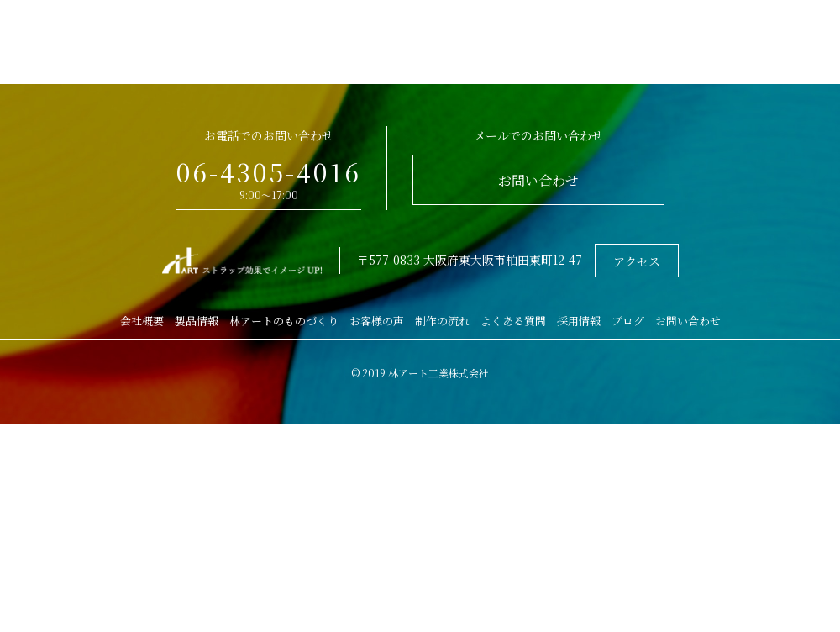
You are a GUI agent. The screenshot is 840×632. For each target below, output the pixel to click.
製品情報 (197, 321)
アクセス (637, 261)
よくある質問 (513, 321)
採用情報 (579, 321)
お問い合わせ (538, 180)
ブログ (628, 321)
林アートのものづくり (284, 321)
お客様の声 (377, 321)
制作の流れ (442, 321)
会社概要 (142, 321)
